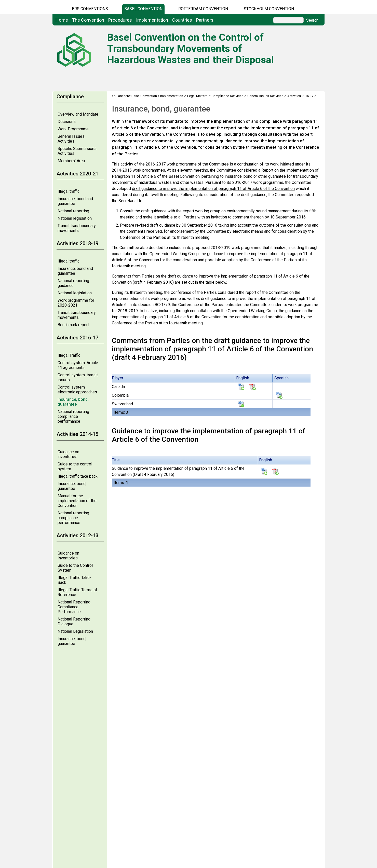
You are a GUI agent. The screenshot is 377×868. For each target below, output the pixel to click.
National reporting (73, 211)
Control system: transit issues (78, 377)
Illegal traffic (69, 191)
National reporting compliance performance (73, 416)
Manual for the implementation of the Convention (77, 501)
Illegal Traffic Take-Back (74, 580)
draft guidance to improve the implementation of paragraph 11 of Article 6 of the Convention (213, 189)
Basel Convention (143, 9)
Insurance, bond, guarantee (73, 402)
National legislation (75, 218)
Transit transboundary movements (77, 228)
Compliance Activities (227, 96)
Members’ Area (71, 161)
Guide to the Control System (75, 568)
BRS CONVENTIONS (90, 9)
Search (312, 20)
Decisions (67, 122)
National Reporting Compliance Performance (74, 607)
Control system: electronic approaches (77, 390)
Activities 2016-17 (300, 96)
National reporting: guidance (74, 283)
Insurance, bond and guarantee (75, 201)
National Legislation (75, 631)
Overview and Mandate (78, 114)
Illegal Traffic (69, 355)
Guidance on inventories (68, 454)
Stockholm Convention (269, 9)
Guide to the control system (75, 466)
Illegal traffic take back (78, 476)
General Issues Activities (71, 139)
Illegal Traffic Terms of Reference (77, 592)
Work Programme (73, 129)
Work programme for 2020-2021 (76, 303)
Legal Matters (197, 96)
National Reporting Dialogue (74, 622)
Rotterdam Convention (203, 9)
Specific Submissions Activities (77, 151)
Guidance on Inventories (68, 556)
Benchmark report (73, 325)
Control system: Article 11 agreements (78, 365)
